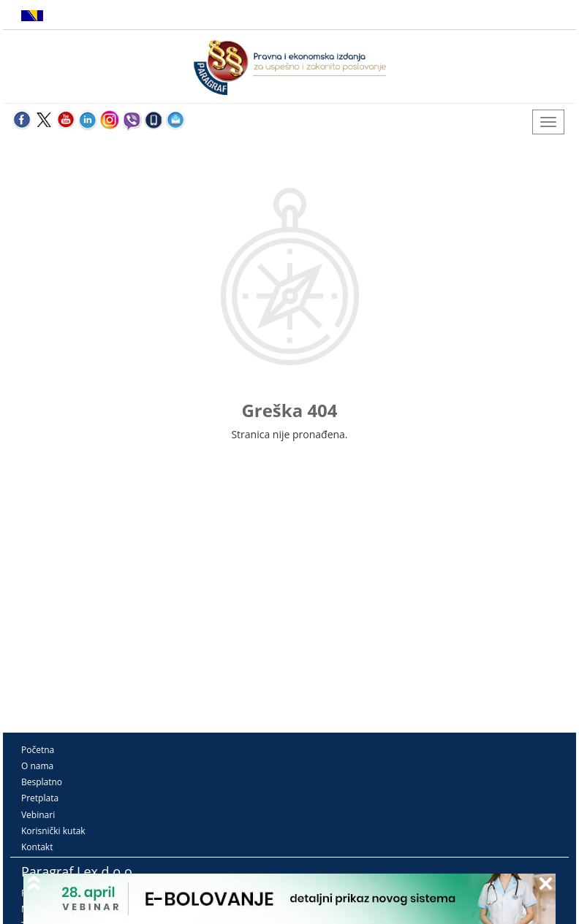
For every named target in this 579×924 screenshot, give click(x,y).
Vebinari (38, 815)
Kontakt (37, 847)
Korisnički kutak (53, 831)
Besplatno (42, 782)
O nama (37, 766)
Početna (38, 750)
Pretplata (40, 798)
